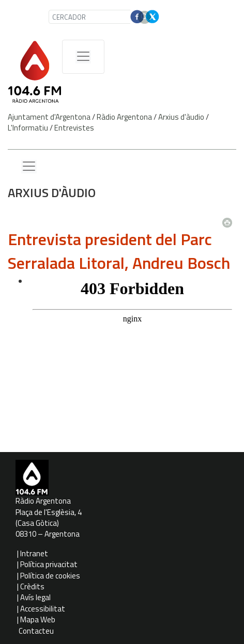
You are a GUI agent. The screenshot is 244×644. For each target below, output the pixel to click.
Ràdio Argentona (124, 117)
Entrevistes (74, 128)
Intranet (34, 553)
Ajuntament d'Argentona (49, 117)
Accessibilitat (43, 609)
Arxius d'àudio (181, 117)
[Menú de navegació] (83, 57)
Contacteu (36, 631)
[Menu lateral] (29, 167)
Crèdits (32, 586)
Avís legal (35, 597)
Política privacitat (49, 564)
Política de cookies (50, 576)
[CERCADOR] (90, 17)
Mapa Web (38, 619)
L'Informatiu (28, 128)
